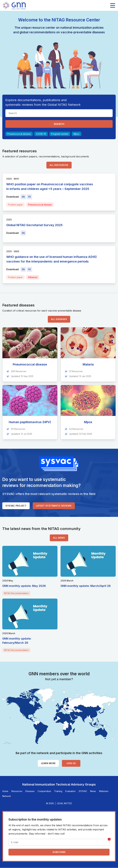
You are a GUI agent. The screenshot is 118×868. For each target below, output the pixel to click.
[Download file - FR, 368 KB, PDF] (29, 269)
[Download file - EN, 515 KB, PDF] (23, 197)
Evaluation (70, 791)
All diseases (59, 319)
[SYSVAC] (59, 464)
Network (7, 796)
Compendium (44, 791)
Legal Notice (64, 803)
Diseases (30, 791)
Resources (17, 791)
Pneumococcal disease (19, 134)
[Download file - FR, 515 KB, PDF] (29, 197)
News (93, 791)
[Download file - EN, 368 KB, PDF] (23, 269)
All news (59, 538)
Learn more (48, 763)
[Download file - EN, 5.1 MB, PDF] (23, 233)
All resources (59, 165)
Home (5, 791)
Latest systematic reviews (54, 506)
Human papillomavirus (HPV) (30, 422)
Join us (71, 763)
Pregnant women (60, 134)
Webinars (104, 791)
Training (58, 791)
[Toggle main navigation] (113, 5)
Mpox (77, 134)
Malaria (88, 364)
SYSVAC (83, 791)
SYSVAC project (16, 506)
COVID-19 (41, 134)
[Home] (14, 5)
